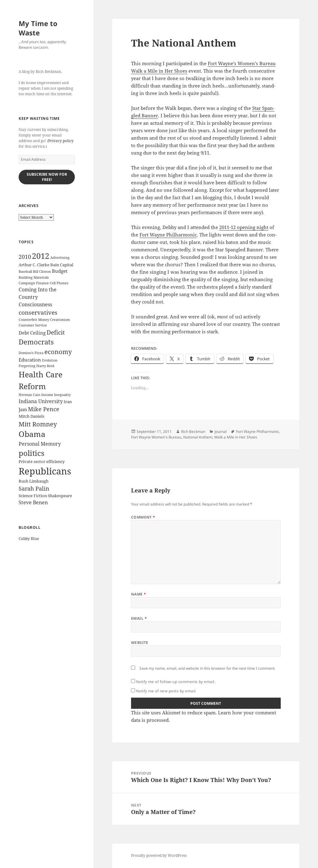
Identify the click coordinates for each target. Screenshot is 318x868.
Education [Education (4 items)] (30, 360)
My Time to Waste (38, 28)
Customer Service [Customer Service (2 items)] (33, 325)
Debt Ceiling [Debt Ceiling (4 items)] (32, 333)
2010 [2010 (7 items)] (25, 257)
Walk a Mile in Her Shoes (159, 71)
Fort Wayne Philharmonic (258, 432)
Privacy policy (61, 141)
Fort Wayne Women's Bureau (156, 437)
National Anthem (198, 437)
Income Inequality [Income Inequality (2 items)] (56, 395)
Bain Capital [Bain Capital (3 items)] (62, 265)
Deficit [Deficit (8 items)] (56, 332)
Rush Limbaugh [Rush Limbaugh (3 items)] (34, 481)
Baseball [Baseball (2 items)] (25, 272)
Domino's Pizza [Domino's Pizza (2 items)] (31, 353)
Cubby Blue (29, 539)
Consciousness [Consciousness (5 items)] (35, 304)
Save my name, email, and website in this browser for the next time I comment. (207, 668)
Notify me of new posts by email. (166, 691)
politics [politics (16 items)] (32, 453)
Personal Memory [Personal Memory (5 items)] (40, 444)
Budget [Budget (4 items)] (60, 271)
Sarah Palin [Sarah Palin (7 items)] (34, 488)
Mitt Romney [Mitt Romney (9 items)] (38, 424)
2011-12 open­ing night (244, 227)
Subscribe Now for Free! (47, 177)
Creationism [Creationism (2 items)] (60, 320)
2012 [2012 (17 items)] (41, 256)
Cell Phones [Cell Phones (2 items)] (59, 283)
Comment (143, 517)
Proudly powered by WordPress (159, 855)
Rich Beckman (193, 432)
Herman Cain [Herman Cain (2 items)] (30, 395)
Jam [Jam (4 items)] (23, 409)
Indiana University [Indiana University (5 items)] (41, 401)
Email (139, 618)
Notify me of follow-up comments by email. (176, 682)
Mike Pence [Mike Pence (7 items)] (44, 409)
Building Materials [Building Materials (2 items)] (34, 277)
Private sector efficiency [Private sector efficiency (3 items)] (42, 461)
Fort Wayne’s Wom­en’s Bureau (242, 63)
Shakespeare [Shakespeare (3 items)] (60, 496)
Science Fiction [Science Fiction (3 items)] (33, 496)
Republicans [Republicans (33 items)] (45, 471)
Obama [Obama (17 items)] (32, 434)
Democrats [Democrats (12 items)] (36, 342)
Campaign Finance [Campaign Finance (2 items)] (34, 283)
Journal (221, 432)
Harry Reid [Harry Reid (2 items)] (45, 366)
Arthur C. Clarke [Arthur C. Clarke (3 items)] (34, 265)
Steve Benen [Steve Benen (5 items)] (33, 502)
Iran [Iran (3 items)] (68, 402)
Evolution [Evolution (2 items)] (50, 360)
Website (140, 643)
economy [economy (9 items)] (58, 352)
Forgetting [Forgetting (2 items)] (27, 366)
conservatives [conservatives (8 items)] (38, 313)
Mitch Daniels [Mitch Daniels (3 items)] (32, 416)
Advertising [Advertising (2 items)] (60, 258)
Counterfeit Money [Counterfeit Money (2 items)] (34, 320)
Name (139, 594)
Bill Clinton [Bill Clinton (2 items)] (42, 272)
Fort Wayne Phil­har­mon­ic (168, 235)
